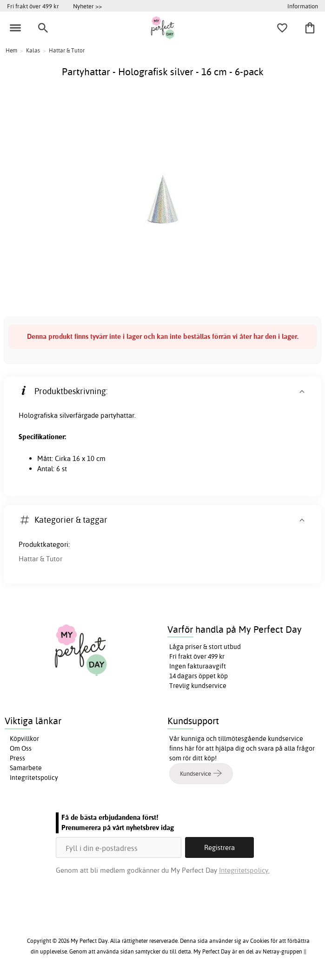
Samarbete (26, 768)
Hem (11, 50)
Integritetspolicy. (244, 870)
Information (303, 6)
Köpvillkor (24, 739)
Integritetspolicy (34, 778)
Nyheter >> (87, 6)
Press (17, 758)
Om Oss (21, 748)
